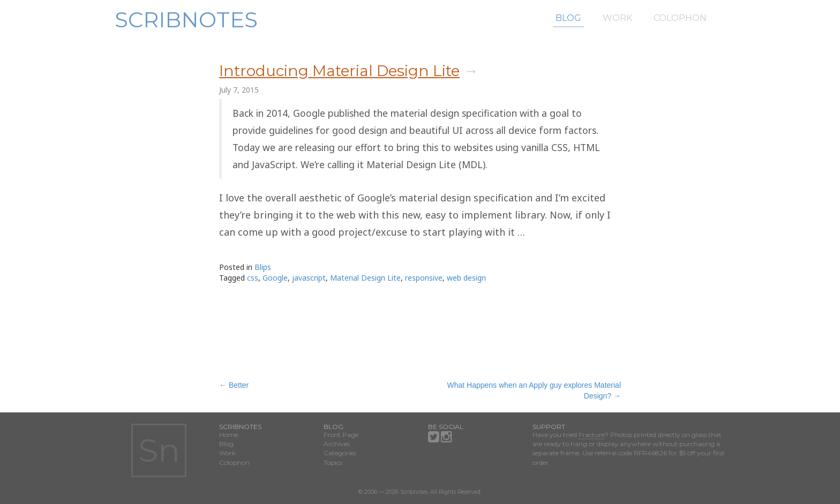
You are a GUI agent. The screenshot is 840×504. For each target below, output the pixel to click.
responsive (424, 278)
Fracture (592, 435)
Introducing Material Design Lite (339, 71)
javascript (309, 278)
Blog (568, 18)
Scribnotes (186, 20)
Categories (340, 453)
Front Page (341, 435)
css (253, 278)
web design (466, 278)
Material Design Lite (365, 278)
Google (275, 278)
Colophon (680, 18)
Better (234, 385)
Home (228, 435)
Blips (263, 267)
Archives (337, 444)
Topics (333, 462)
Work (617, 18)
